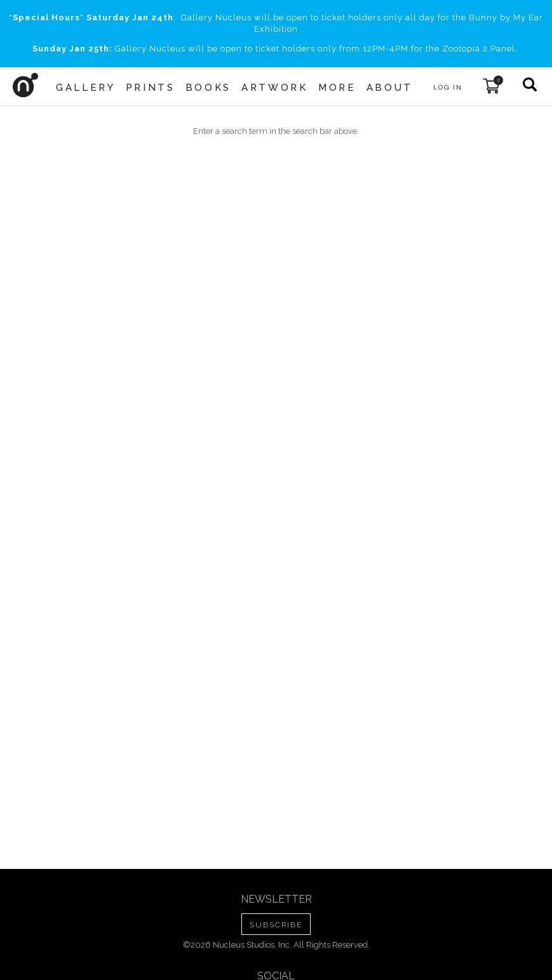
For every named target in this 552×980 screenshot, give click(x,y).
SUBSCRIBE (276, 925)
